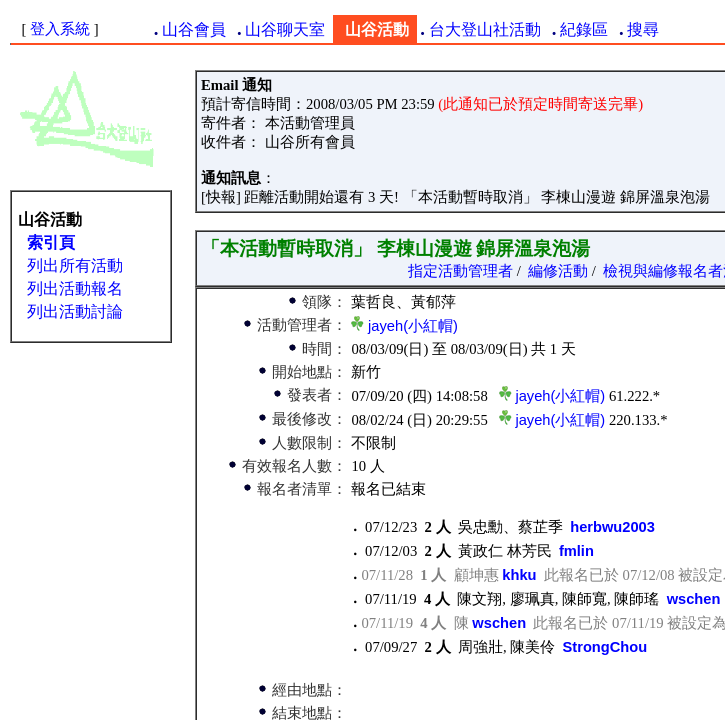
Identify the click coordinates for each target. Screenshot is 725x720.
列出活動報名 (75, 288)
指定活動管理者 (460, 271)
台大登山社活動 (485, 29)
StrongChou (605, 647)
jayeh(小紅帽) (413, 326)
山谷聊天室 (285, 29)
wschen (694, 599)
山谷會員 (194, 29)
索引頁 (51, 242)
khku (519, 575)
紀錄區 (584, 29)
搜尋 (643, 29)
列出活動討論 (75, 311)
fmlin (576, 551)
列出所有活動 (75, 265)
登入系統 (60, 29)
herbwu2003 (612, 527)
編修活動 (558, 271)
